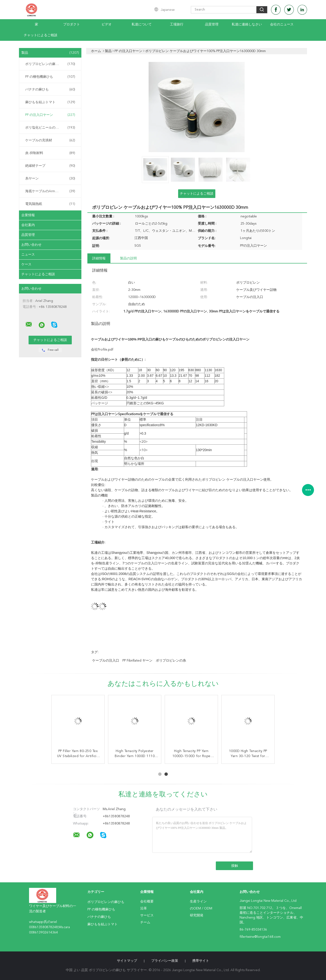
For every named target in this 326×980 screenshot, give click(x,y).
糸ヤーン (50, 179)
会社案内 (28, 225)
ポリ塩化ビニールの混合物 (50, 128)
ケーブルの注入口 (106, 661)
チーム (145, 922)
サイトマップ (127, 961)
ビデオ (107, 24)
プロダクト (72, 24)
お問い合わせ (31, 245)
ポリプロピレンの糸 (171, 661)
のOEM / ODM (201, 908)
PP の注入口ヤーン (50, 115)
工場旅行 (177, 24)
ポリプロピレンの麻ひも (50, 64)
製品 (50, 53)
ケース (26, 264)
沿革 (144, 908)
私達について (142, 24)
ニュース (28, 255)
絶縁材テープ (50, 166)
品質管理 (212, 24)
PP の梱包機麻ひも (50, 77)
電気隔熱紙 (50, 204)
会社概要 (147, 902)
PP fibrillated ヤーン (137, 661)
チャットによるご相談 (41, 35)
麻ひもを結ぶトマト (50, 102)
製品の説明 (128, 258)
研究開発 (197, 915)
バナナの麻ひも (50, 90)
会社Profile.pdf (102, 350)
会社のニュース (282, 24)
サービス (147, 915)
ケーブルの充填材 (50, 140)
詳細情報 (99, 258)
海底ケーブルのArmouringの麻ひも (51, 191)
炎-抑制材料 (50, 153)
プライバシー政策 (165, 961)
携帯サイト (201, 961)
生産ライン (198, 902)
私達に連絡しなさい (247, 24)
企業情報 (28, 215)
